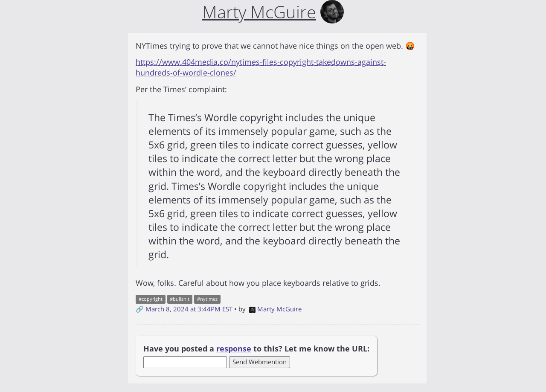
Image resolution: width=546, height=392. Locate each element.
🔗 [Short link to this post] (140, 309)
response (234, 348)
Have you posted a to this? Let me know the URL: (256, 348)
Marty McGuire (275, 309)
